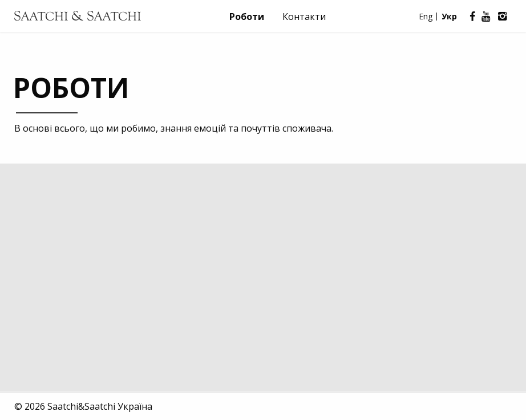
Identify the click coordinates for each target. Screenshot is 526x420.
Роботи (247, 17)
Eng (426, 16)
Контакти (304, 17)
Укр (449, 16)
